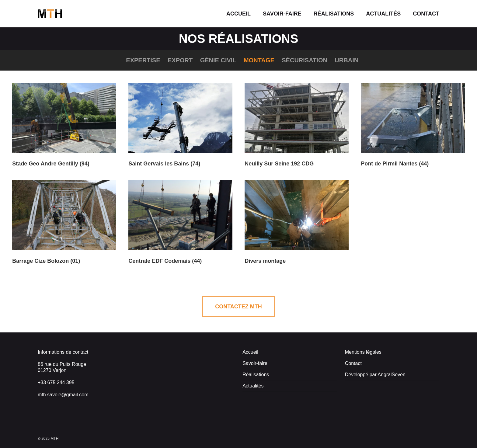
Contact (353, 363)
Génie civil (218, 60)
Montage (259, 60)
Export (180, 60)
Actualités (253, 386)
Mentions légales (363, 352)
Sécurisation (305, 60)
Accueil (250, 352)
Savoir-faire (255, 363)
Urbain (346, 60)
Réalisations (256, 375)
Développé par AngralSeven (375, 375)
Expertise (143, 60)
